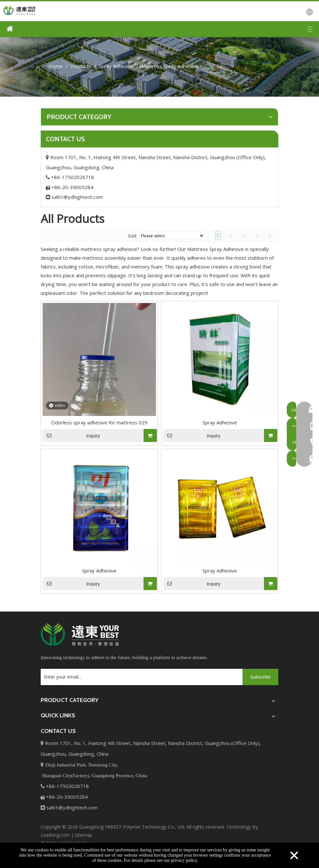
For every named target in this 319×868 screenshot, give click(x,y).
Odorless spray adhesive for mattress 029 (99, 422)
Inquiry (71, 435)
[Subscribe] (260, 677)
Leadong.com (55, 835)
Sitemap (83, 835)
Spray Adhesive (220, 422)
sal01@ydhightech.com (74, 197)
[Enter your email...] (140, 677)
